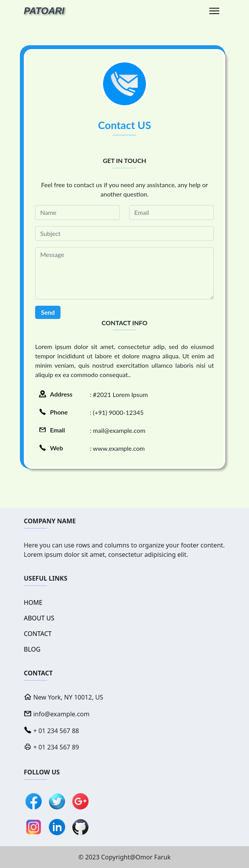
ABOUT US (39, 618)
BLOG (32, 649)
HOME (33, 602)
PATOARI (44, 11)
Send (48, 312)
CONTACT (38, 634)
